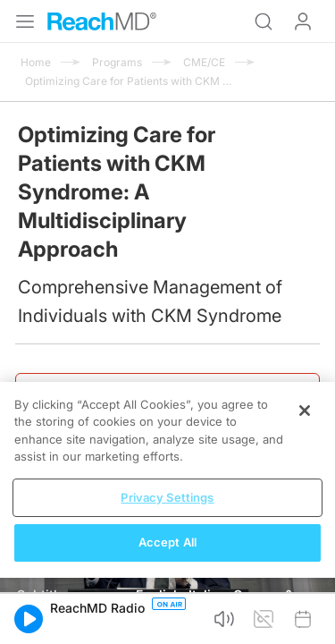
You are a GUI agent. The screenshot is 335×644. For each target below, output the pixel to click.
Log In (303, 21)
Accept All (167, 542)
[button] (29, 619)
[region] (167, 480)
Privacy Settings (167, 497)
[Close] (305, 411)
